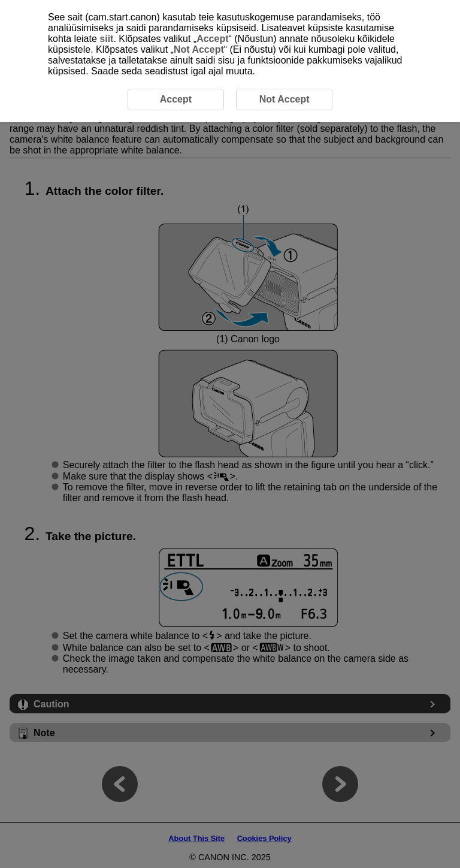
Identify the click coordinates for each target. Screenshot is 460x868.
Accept (212, 39)
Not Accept (199, 49)
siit (106, 39)
